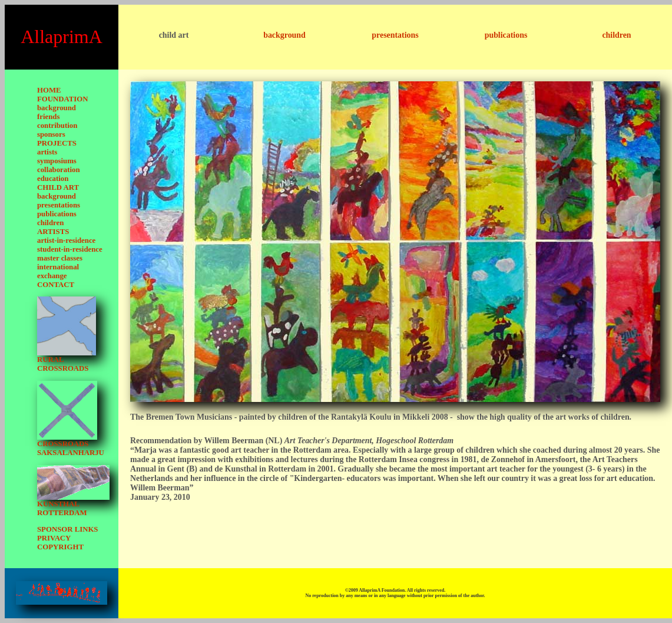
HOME (49, 90)
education (53, 179)
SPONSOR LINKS (67, 529)
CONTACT (56, 285)
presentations (395, 35)
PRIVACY (54, 538)
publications (506, 35)
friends (48, 117)
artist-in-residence (66, 240)
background (284, 35)
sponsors (51, 134)
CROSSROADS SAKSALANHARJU (71, 448)
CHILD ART (58, 187)
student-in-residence (70, 249)
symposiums (57, 161)
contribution (57, 126)
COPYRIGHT (60, 547)
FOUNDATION (63, 99)
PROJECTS (57, 143)
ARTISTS (53, 232)
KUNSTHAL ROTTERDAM (62, 508)
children (616, 35)
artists (47, 152)
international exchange (58, 271)
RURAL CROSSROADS (63, 364)
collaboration (59, 170)
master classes (60, 258)
